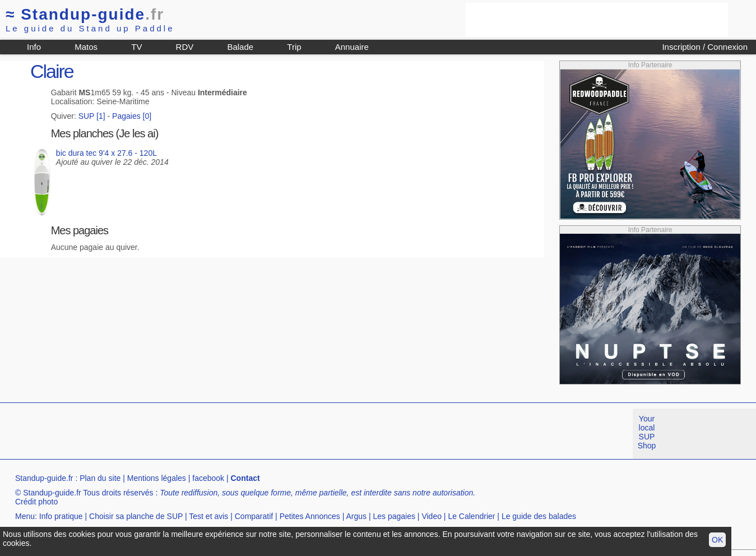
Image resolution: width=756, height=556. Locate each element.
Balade (240, 47)
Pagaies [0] (132, 116)
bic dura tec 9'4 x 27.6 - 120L (106, 153)
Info (34, 47)
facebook (208, 478)
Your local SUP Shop (647, 432)
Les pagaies (394, 516)
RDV (185, 47)
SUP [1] (92, 116)
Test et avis (208, 516)
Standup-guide (85, 14)
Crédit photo (36, 502)
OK (717, 540)
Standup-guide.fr (44, 478)
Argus (356, 516)
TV (136, 47)
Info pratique (61, 516)
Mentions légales (157, 478)
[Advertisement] (597, 20)
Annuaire (352, 47)
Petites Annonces (310, 516)
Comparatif (254, 516)
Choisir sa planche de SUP (136, 516)
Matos (86, 47)
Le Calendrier (471, 516)
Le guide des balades (539, 516)
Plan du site (100, 478)
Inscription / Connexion (705, 47)
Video (432, 516)
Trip (294, 47)
